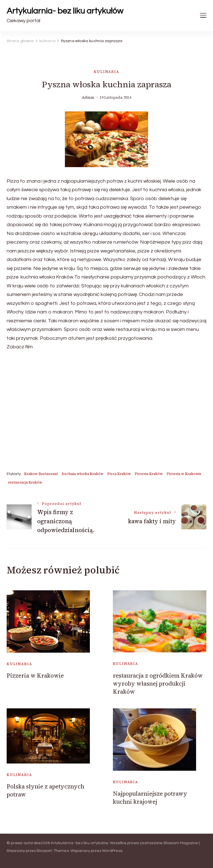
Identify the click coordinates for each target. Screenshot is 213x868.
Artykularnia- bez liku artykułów (65, 11)
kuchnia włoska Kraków (83, 474)
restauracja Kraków (25, 482)
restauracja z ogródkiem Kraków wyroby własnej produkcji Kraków (158, 684)
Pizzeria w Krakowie (184, 474)
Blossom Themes (53, 851)
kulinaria (106, 72)
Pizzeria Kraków (149, 474)
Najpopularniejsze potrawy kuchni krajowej (150, 798)
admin (88, 97)
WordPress (112, 851)
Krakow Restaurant (41, 474)
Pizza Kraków (119, 474)
